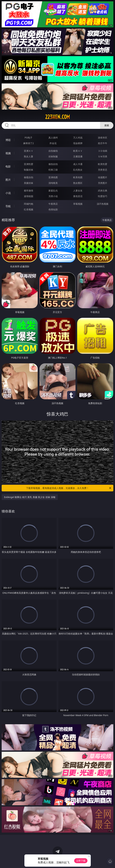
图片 (8, 180)
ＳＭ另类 (103, 156)
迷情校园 (29, 196)
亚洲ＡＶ (29, 151)
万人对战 (78, 138)
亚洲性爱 (29, 164)
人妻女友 (78, 191)
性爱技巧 (103, 196)
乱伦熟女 (78, 170)
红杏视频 (29, 209)
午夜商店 (53, 204)
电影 (8, 166)
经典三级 (53, 170)
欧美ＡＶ (78, 151)
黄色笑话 (78, 196)
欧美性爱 (103, 164)
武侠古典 (103, 191)
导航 (8, 206)
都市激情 (29, 191)
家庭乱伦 (53, 191)
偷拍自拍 (53, 164)
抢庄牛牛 (103, 143)
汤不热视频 (103, 204)
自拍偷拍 (53, 151)
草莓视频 (78, 204)
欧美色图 (78, 177)
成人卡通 (78, 164)
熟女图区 (78, 183)
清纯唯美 (53, 183)
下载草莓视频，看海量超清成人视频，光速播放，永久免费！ (69, 488)
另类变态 (103, 170)
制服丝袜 (29, 170)
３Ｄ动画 (103, 151)
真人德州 (53, 138)
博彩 (8, 140)
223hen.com (57, 117)
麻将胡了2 (29, 143)
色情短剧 (53, 209)
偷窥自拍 (29, 177)
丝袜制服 (53, 156)
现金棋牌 (78, 143)
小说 (8, 193)
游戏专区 (103, 138)
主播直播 (78, 156)
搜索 (107, 125)
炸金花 (53, 143)
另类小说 (53, 196)
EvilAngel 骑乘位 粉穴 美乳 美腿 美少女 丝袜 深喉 (30, 497)
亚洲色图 (53, 177)
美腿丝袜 (29, 183)
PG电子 (28, 138)
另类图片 (103, 183)
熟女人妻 (29, 156)
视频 (8, 153)
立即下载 (81, 861)
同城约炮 (29, 204)
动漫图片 (103, 177)
